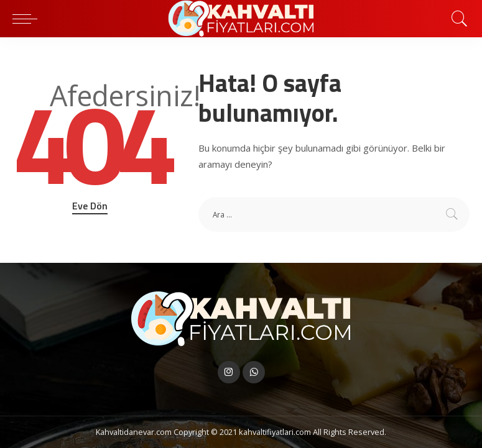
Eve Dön (90, 206)
